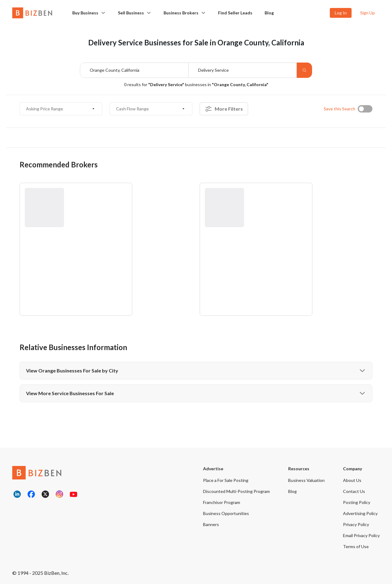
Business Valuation (306, 480)
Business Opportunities (226, 513)
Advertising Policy (360, 513)
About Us (352, 480)
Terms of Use (356, 546)
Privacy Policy (356, 524)
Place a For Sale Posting (226, 480)
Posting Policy (357, 502)
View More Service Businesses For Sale (196, 393)
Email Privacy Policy (361, 535)
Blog (269, 13)
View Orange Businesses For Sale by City (196, 371)
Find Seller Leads (235, 13)
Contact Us (354, 491)
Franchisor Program (222, 502)
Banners (211, 524)
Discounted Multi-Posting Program (236, 491)
